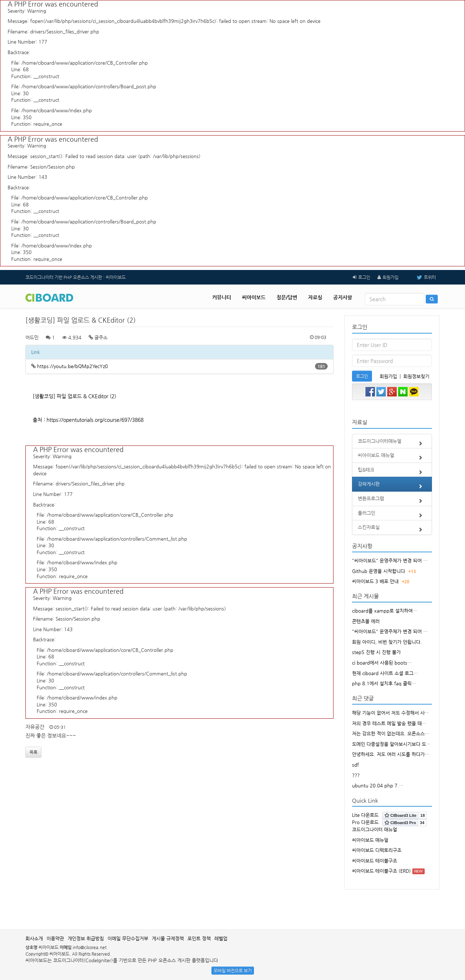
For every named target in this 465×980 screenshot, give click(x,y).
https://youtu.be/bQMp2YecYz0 (72, 366)
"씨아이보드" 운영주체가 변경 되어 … (390, 560)
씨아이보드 (254, 297)
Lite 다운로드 (365, 815)
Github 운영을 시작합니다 (379, 571)
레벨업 (221, 938)
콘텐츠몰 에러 (366, 621)
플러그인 (392, 515)
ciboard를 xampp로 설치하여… (385, 611)
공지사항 (343, 297)
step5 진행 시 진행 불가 (376, 652)
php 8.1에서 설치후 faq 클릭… (384, 683)
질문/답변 (287, 297)
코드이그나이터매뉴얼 (392, 443)
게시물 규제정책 (168, 938)
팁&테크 (392, 472)
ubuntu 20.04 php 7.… (378, 785)
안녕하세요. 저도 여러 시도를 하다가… (391, 754)
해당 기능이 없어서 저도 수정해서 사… (391, 713)
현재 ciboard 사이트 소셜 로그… (385, 673)
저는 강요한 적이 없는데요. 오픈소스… (391, 733)
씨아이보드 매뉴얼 (392, 457)
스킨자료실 (392, 529)
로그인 (364, 277)
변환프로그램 (392, 501)
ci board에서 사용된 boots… (382, 663)
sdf (355, 765)
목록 (33, 752)
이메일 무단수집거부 (128, 938)
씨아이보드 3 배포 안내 (375, 581)
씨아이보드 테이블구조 (375, 861)
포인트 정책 (199, 938)
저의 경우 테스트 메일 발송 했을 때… (389, 723)
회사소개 (34, 938)
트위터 (421, 277)
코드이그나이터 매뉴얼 (375, 829)
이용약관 (55, 938)
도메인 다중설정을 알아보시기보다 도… (391, 744)
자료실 (315, 297)
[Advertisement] (232, 906)
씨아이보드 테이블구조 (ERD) (381, 871)
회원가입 (391, 277)
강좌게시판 (392, 486)
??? (356, 775)
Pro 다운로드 (365, 822)
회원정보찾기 (416, 376)
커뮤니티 (222, 297)
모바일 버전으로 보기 (233, 971)
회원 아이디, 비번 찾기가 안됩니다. (387, 642)
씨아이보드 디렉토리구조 (377, 850)
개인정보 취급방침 (86, 938)
